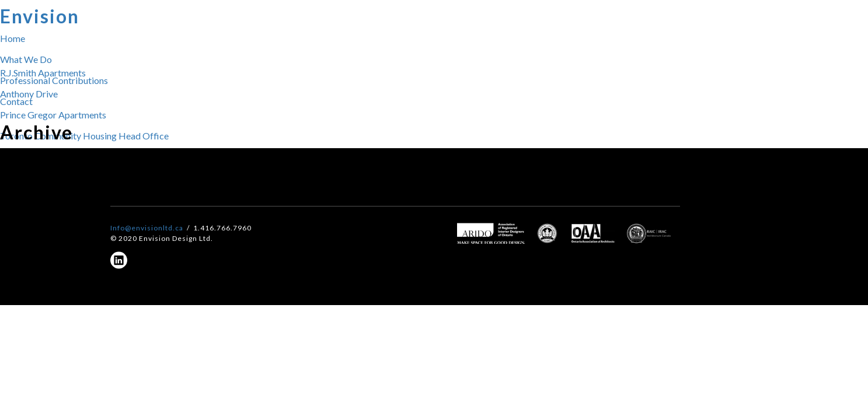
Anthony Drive (29, 94)
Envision (40, 16)
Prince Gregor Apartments (53, 115)
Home (13, 38)
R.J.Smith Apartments (43, 73)
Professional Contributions (54, 80)
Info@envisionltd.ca (147, 228)
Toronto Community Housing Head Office (84, 136)
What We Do (26, 59)
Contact (16, 101)
